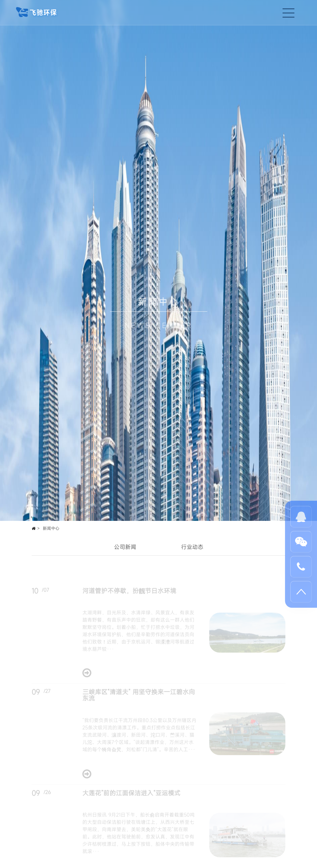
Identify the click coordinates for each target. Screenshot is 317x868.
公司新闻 (125, 547)
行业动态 (192, 547)
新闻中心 (51, 528)
